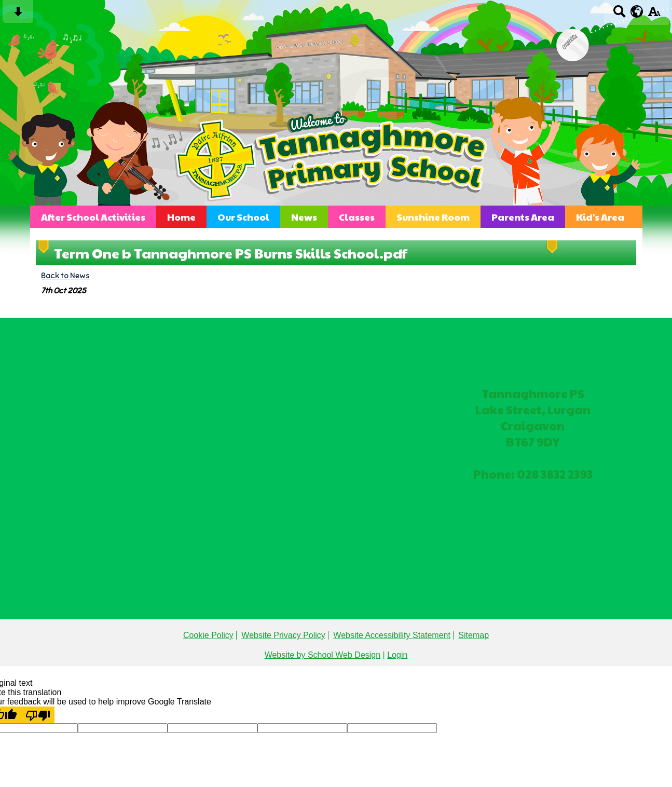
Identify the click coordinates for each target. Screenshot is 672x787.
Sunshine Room (433, 217)
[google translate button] (637, 11)
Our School (243, 217)
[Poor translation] (38, 715)
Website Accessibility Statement (392, 635)
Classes (357, 217)
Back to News (65, 275)
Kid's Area (600, 217)
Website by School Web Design (323, 655)
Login (397, 655)
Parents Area (523, 217)
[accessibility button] (654, 15)
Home (181, 217)
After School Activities (93, 217)
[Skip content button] (18, 15)
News (304, 217)
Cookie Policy (208, 635)
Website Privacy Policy (283, 635)
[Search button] (619, 15)
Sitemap (474, 635)
